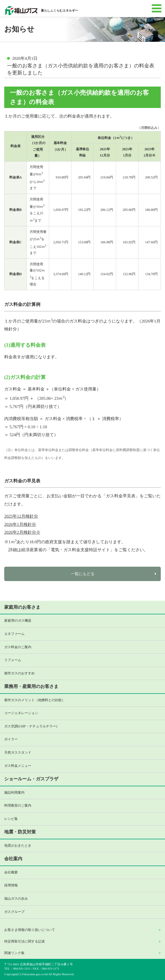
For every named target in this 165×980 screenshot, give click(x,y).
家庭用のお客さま (22, 607)
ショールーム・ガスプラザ (31, 779)
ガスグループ (14, 912)
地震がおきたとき (18, 846)
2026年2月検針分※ (22, 532)
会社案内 (13, 859)
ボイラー (11, 739)
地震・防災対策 (20, 832)
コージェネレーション (21, 713)
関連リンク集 (14, 953)
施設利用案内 (14, 793)
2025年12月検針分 (21, 516)
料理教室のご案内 (18, 805)
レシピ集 (11, 819)
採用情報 (11, 885)
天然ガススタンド (18, 752)
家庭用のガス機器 (18, 621)
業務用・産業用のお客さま (31, 686)
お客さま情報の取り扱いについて (30, 930)
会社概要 (11, 872)
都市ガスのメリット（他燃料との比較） (35, 700)
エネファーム (14, 634)
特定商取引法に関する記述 (25, 941)
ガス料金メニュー (18, 766)
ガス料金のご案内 (18, 647)
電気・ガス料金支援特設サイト (80, 550)
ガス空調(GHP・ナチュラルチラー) (31, 726)
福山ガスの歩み (16, 899)
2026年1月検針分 (20, 524)
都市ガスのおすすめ (19, 673)
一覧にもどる (83, 574)
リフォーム (13, 660)
